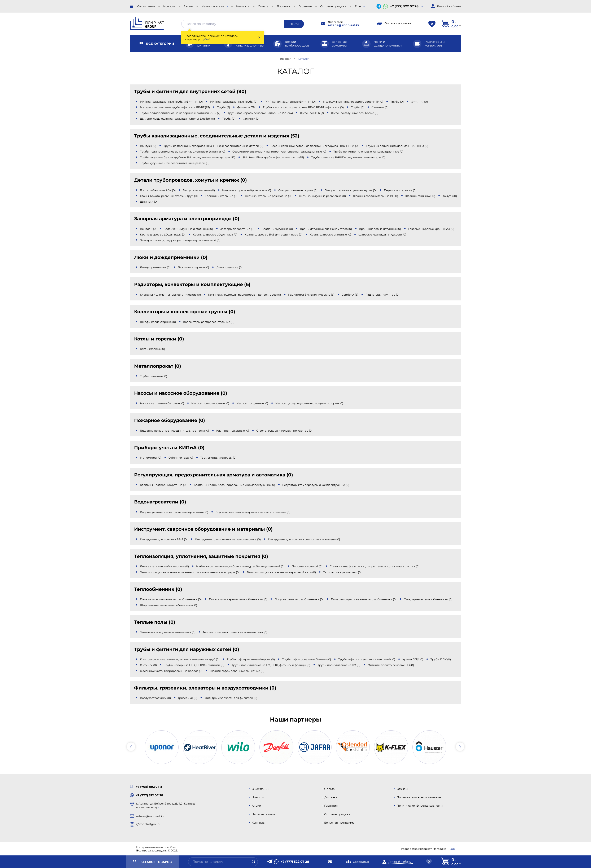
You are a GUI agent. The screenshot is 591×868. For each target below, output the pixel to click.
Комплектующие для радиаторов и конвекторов (244, 295)
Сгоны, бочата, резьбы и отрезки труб (169, 196)
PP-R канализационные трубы (234, 102)
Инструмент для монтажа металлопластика (228, 539)
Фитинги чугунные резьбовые (322, 196)
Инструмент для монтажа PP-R (164, 539)
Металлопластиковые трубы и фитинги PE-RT (175, 107)
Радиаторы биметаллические (311, 295)
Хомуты (450, 196)
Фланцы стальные (420, 196)
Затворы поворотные (237, 229)
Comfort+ (350, 295)
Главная (286, 59)
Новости (169, 6)
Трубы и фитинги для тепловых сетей (367, 659)
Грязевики (188, 698)
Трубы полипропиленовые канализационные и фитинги (183, 151)
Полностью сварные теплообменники (238, 599)
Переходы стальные (400, 190)
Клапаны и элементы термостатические (170, 295)
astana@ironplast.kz (344, 25)
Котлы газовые (152, 349)
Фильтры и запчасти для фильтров (231, 698)
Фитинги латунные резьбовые (355, 113)
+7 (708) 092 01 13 (149, 787)
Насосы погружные (252, 403)
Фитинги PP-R (312, 113)
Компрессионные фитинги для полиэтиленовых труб (180, 659)
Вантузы (148, 146)
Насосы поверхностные (210, 403)
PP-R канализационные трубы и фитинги (171, 102)
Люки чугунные (229, 267)
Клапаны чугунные (277, 229)
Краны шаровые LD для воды (163, 234)
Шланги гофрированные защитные (237, 671)
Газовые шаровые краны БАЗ (431, 229)
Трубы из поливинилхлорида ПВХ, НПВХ (397, 146)
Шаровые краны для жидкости (382, 234)
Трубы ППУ (441, 659)
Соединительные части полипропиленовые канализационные (279, 151)
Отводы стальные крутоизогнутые (351, 190)
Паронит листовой (307, 566)
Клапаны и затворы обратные (163, 485)
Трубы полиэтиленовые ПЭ (339, 665)
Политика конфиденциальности (420, 806)
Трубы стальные (154, 376)
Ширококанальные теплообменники (168, 605)
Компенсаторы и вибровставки (247, 190)
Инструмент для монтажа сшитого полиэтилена (304, 539)
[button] (131, 747)
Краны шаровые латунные (380, 229)
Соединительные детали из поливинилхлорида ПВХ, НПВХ (315, 146)
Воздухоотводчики (155, 698)
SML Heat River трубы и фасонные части (273, 157)
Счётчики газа (181, 458)
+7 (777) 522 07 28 (404, 6)
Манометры (151, 458)
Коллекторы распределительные (209, 322)
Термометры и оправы (218, 458)
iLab (452, 849)
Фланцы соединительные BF (376, 196)
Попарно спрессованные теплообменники (364, 599)
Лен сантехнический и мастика (164, 566)
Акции (188, 6)
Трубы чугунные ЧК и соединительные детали (175, 163)
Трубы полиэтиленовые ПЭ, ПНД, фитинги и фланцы (271, 665)
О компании (146, 6)
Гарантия (305, 6)
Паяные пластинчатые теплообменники (171, 599)
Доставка (283, 6)
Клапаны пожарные (233, 431)
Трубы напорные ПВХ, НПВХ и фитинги (194, 665)
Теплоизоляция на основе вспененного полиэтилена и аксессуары (190, 572)
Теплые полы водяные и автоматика (168, 632)
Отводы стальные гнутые (298, 190)
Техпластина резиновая (342, 572)
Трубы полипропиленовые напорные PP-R (260, 113)
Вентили (148, 229)
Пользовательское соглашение (419, 797)
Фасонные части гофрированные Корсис (171, 671)
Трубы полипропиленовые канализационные (368, 151)
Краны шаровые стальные (330, 234)
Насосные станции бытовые (162, 403)
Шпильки (149, 202)
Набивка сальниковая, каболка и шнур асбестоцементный (240, 566)
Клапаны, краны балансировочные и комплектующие (234, 485)
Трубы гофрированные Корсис (251, 659)
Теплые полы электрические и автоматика (235, 632)
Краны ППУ (413, 659)
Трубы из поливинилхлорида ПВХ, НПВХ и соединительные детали (213, 146)
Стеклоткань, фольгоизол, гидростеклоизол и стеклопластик (375, 566)
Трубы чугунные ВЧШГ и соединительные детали (348, 157)
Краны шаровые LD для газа (215, 234)
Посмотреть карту (147, 807)
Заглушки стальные (199, 190)
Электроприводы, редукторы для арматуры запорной (180, 240)
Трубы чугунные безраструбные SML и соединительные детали (188, 157)
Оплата (263, 6)
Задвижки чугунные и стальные (188, 229)
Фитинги (419, 102)
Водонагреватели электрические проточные (174, 512)
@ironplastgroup (148, 824)
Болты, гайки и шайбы (158, 190)
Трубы (397, 102)
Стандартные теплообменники (428, 599)
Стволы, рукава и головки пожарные (284, 431)
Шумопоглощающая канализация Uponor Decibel (177, 119)
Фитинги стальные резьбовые (268, 196)
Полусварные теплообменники (299, 599)
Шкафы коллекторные (158, 322)
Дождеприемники (155, 267)
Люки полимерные (193, 267)
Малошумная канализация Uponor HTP (353, 102)
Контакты (243, 6)
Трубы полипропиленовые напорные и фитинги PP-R (180, 113)
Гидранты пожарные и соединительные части (174, 431)
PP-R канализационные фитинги (290, 102)
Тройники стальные (221, 196)
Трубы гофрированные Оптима (307, 659)
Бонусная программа (339, 823)
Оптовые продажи (333, 6)
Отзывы (402, 789)
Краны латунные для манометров (326, 229)
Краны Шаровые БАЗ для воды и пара (273, 234)
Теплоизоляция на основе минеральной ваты (281, 572)
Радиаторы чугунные (382, 295)
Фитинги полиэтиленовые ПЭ (391, 665)
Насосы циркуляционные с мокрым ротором (309, 403)
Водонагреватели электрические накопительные (253, 512)
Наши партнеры (295, 719)
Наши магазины (213, 6)
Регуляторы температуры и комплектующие (316, 485)
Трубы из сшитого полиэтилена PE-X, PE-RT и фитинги (303, 107)
